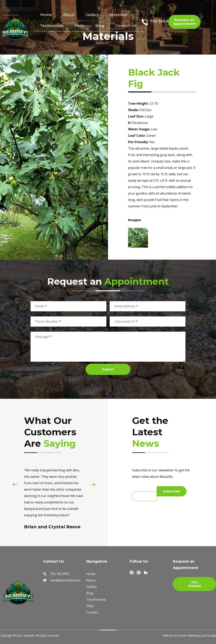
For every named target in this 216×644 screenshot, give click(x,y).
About (69, 15)
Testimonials (52, 26)
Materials (118, 15)
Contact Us (126, 26)
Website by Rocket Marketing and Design (189, 635)
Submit (108, 369)
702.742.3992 (163, 21)
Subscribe (172, 491)
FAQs (79, 26)
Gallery (92, 15)
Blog (100, 26)
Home (46, 15)
